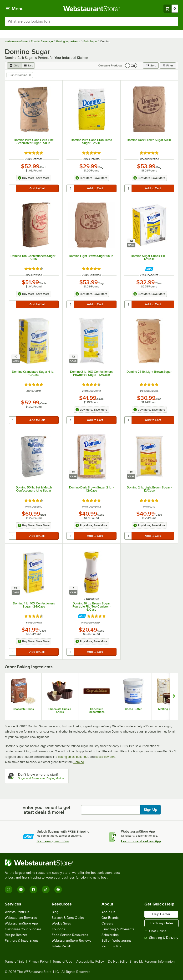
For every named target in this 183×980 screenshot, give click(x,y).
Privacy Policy (39, 962)
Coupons (58, 929)
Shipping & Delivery (161, 938)
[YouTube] (21, 890)
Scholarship (110, 935)
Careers (107, 923)
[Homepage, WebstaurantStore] (92, 9)
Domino (79, 762)
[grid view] (14, 65)
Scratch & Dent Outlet (68, 918)
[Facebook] (33, 890)
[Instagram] (9, 890)
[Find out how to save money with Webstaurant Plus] (149, 269)
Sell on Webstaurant (116, 941)
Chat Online (155, 931)
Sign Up (150, 810)
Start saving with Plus (53, 841)
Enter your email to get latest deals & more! (46, 810)
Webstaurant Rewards (21, 918)
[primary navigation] (15, 9)
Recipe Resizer (16, 935)
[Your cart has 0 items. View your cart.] (171, 9)
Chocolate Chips (23, 709)
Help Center (161, 914)
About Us (108, 912)
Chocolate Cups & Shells (60, 710)
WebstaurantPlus (17, 912)
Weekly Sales (61, 923)
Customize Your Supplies (23, 929)
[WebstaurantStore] (64, 863)
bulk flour (82, 757)
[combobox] (91, 21)
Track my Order (162, 923)
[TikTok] (46, 890)
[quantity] (13, 188)
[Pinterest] (58, 890)
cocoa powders (105, 757)
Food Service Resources (70, 935)
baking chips (66, 757)
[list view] (28, 65)
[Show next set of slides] (174, 696)
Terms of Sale (15, 962)
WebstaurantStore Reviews (71, 941)
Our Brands (110, 918)
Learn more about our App (141, 841)
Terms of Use (62, 962)
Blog (55, 912)
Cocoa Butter (133, 709)
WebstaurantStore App (21, 923)
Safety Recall (61, 946)
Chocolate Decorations (97, 710)
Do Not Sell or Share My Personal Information (141, 962)
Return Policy (111, 946)
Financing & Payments (118, 929)
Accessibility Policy (90, 962)
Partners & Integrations (22, 941)
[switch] (131, 65)
